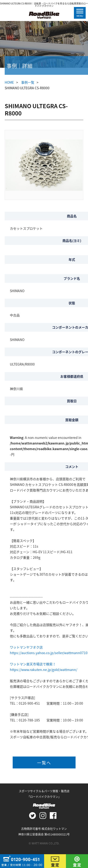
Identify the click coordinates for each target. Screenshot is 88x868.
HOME (9, 82)
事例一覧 (28, 82)
